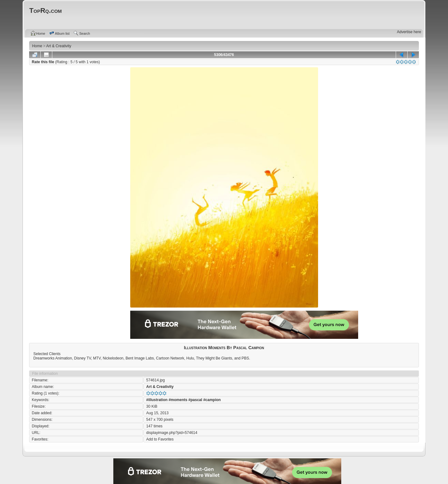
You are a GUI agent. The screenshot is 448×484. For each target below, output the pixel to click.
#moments (178, 400)
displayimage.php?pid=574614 (172, 433)
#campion (212, 400)
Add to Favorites (160, 439)
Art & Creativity (160, 387)
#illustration (157, 400)
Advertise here (409, 32)
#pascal (195, 400)
